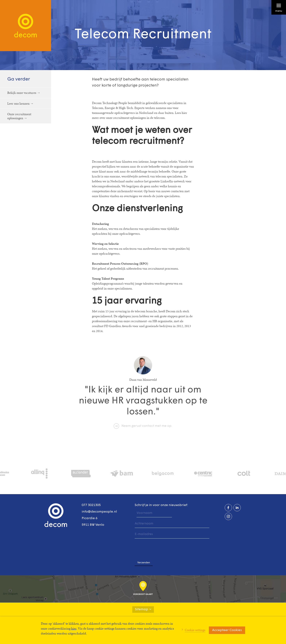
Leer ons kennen (18, 103)
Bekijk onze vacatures (22, 93)
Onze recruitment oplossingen (19, 116)
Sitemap (143, 609)
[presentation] (162, 548)
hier (74, 628)
